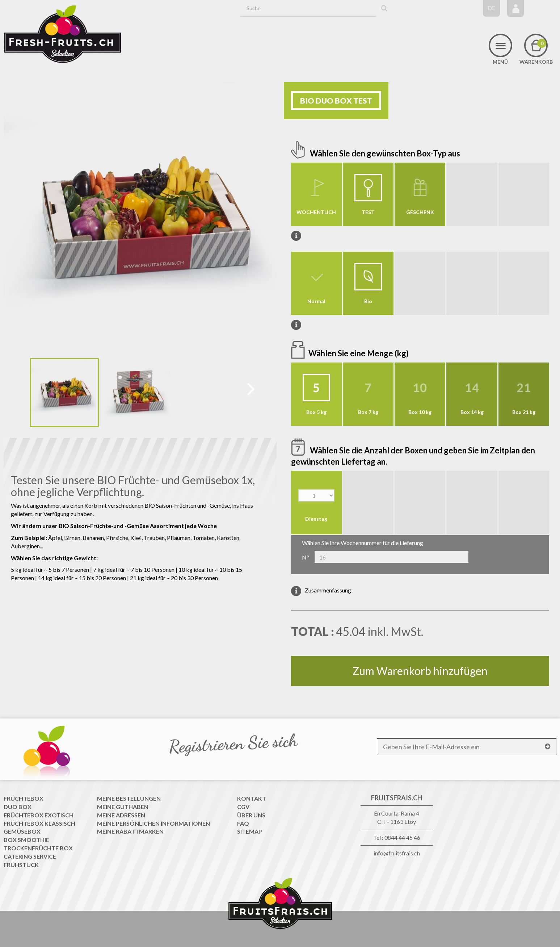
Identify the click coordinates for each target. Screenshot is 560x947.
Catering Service (30, 856)
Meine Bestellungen (129, 798)
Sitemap (250, 831)
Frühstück (21, 865)
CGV (243, 807)
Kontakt (252, 798)
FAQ (243, 823)
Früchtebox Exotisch (39, 815)
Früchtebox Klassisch (39, 823)
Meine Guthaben (123, 807)
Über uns (251, 815)
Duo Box (18, 807)
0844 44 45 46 (402, 837)
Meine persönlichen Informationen (153, 823)
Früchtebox (24, 798)
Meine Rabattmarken (130, 831)
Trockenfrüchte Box (38, 848)
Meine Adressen (121, 815)
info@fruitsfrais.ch (397, 853)
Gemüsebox (22, 831)
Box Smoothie (26, 840)
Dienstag (316, 519)
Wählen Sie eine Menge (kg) (359, 353)
